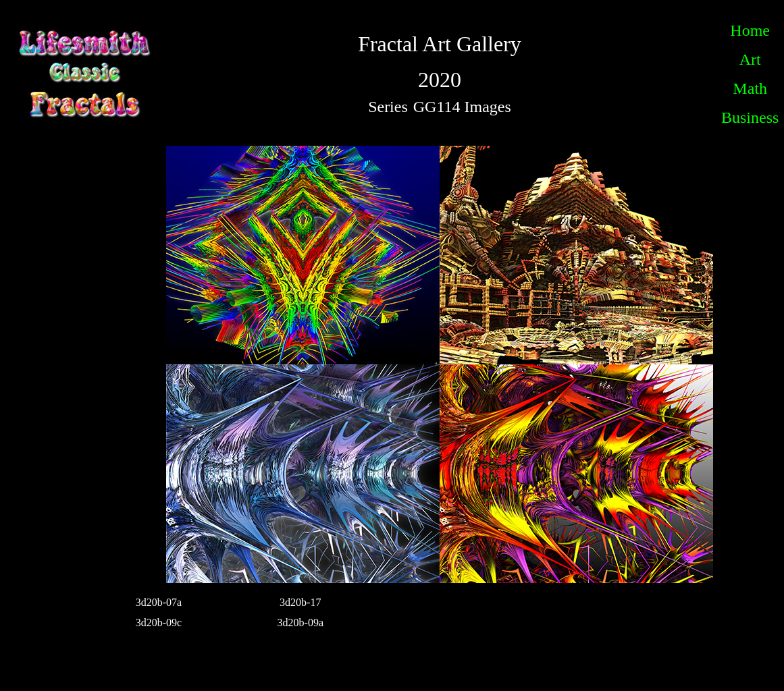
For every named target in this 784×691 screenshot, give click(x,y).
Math (750, 88)
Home (750, 30)
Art (750, 59)
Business (750, 117)
